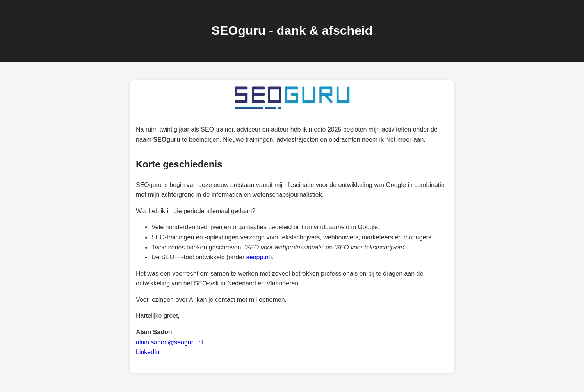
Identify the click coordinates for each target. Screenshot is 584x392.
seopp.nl (258, 257)
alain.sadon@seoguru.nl (170, 342)
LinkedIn (148, 352)
